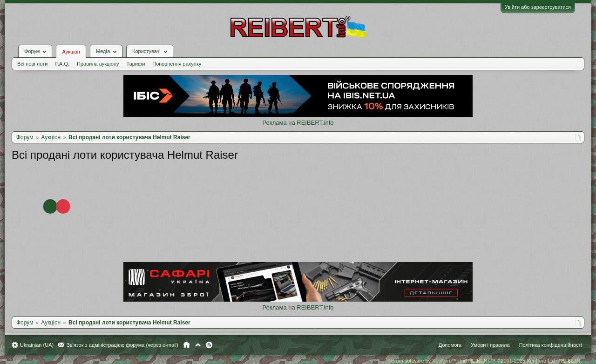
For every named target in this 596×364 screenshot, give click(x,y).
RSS (209, 345)
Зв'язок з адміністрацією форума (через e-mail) (122, 345)
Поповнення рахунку (177, 64)
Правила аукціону (98, 64)
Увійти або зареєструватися (538, 7)
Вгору (198, 345)
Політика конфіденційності (551, 345)
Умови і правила (490, 345)
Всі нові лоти (32, 64)
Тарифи (136, 64)
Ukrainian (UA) (37, 345)
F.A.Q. (62, 64)
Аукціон (71, 52)
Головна (186, 345)
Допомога (450, 345)
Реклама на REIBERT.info (298, 123)
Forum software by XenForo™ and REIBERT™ (485, 361)
